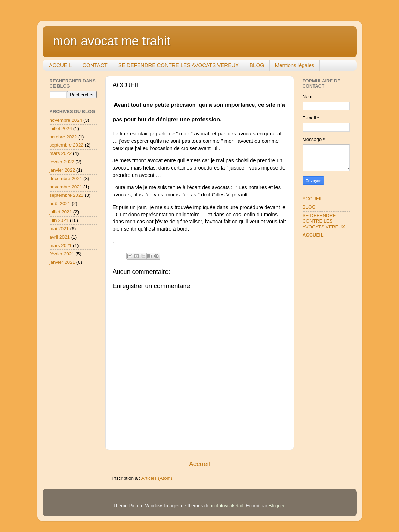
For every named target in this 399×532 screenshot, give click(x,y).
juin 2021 (59, 220)
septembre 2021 (67, 195)
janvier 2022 (62, 170)
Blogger (277, 506)
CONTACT (95, 65)
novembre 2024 (66, 120)
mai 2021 (59, 229)
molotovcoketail (227, 506)
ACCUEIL (60, 65)
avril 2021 (60, 237)
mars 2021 (61, 245)
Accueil (199, 464)
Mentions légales (295, 65)
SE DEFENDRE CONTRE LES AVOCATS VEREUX (179, 65)
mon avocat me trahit (112, 41)
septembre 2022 (67, 145)
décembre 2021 (66, 178)
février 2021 (62, 254)
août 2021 (60, 204)
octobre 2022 (63, 137)
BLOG (257, 65)
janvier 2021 (62, 262)
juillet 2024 (61, 129)
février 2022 (62, 162)
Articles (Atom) (157, 478)
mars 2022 (61, 153)
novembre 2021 (66, 187)
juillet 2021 (61, 212)
